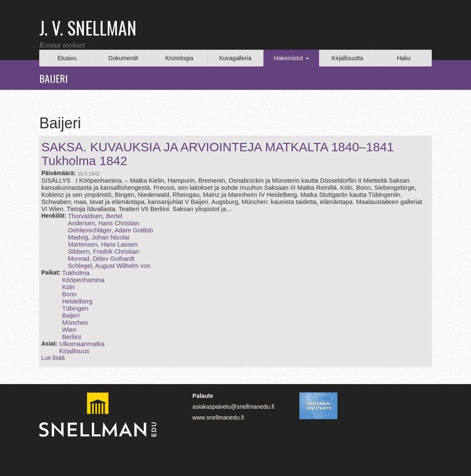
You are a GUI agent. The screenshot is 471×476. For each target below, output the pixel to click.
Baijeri (71, 315)
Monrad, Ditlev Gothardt (101, 258)
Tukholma (76, 273)
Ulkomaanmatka (82, 344)
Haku (404, 58)
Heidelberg (77, 301)
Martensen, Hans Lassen (103, 244)
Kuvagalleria (235, 58)
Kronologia (179, 58)
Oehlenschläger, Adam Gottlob (110, 230)
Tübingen (75, 308)
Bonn (70, 294)
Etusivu (67, 58)
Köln (68, 287)
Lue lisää (53, 358)
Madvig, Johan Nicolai (99, 237)
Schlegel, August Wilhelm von (109, 266)
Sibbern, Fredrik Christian (104, 251)
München (75, 322)
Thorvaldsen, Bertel (95, 216)
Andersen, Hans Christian (104, 223)
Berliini (72, 337)
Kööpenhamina (83, 280)
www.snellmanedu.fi (218, 417)
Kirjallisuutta (347, 58)
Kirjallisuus (74, 351)
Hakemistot (291, 58)
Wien (69, 330)
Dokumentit (123, 58)
